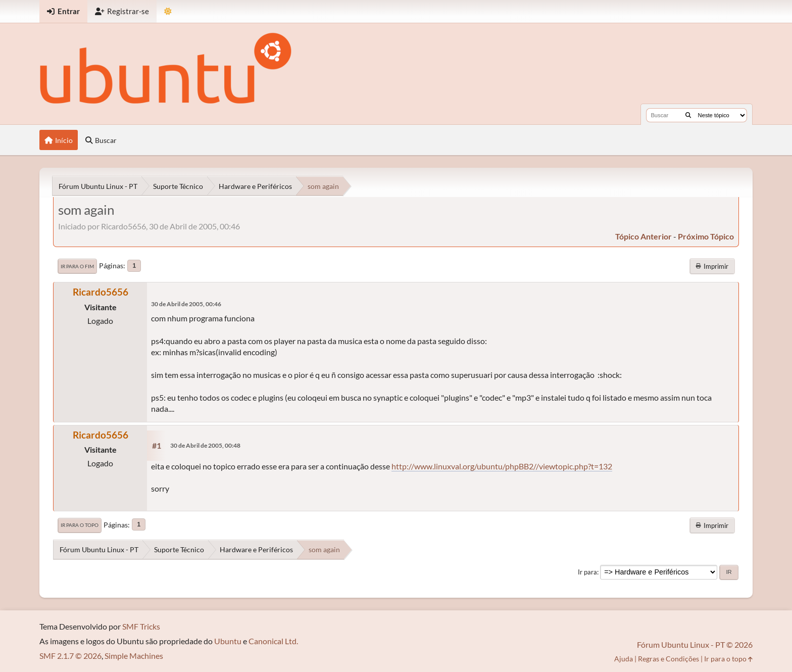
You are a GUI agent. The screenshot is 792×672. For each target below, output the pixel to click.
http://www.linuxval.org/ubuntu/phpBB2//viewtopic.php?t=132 (502, 466)
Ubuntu (228, 641)
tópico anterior (643, 236)
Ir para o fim (77, 266)
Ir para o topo (80, 525)
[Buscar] (688, 115)
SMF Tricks (141, 626)
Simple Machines (134, 656)
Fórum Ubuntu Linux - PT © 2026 (695, 644)
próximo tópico (706, 236)
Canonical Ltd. (273, 641)
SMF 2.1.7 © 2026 (70, 656)
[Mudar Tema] (168, 11)
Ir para (587, 572)
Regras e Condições (669, 659)
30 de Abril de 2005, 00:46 (186, 304)
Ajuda (624, 659)
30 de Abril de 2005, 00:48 (205, 445)
